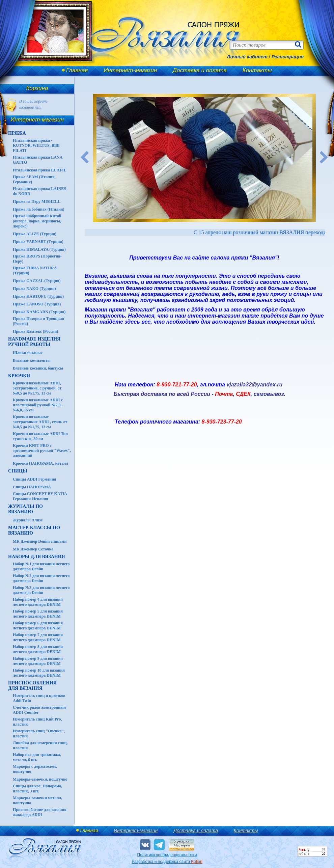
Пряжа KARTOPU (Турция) (38, 296)
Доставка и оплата (200, 70)
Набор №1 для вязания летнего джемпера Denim (41, 566)
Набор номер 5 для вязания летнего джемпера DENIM (38, 614)
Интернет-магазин (130, 70)
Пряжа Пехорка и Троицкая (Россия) (38, 321)
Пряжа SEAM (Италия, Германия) (34, 179)
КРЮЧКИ (19, 376)
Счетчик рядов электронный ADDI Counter (39, 710)
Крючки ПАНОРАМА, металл (40, 463)
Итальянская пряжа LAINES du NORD (39, 191)
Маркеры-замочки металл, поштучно (37, 800)
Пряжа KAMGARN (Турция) (39, 312)
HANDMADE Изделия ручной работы (34, 342)
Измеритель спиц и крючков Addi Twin (39, 698)
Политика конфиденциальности (167, 855)
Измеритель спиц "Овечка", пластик (39, 734)
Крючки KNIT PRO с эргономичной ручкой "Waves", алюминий (42, 451)
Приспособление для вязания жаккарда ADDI (40, 812)
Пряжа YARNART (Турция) (38, 242)
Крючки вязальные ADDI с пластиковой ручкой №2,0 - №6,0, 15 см (38, 405)
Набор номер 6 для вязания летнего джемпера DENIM (38, 626)
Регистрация (288, 57)
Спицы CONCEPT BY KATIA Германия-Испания (40, 496)
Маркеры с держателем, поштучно (35, 769)
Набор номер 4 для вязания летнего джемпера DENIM (38, 602)
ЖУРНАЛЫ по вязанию (25, 509)
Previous (85, 158)
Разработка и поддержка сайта (167, 862)
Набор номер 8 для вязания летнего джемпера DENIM (38, 649)
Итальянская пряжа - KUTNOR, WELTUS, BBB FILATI (36, 145)
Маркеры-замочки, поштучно (40, 779)
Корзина (37, 88)
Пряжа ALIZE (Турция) (35, 234)
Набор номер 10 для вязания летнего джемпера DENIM (39, 673)
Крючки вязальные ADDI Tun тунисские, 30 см (40, 436)
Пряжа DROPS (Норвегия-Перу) (37, 259)
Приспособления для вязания (32, 686)
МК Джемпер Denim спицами (40, 541)
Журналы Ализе (28, 520)
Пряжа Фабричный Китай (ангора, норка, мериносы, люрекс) (37, 221)
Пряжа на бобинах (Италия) (38, 209)
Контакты (257, 70)
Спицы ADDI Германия (34, 479)
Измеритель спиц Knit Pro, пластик (37, 722)
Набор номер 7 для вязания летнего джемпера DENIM (38, 637)
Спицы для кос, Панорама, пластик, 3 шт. (37, 789)
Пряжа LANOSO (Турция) (37, 304)
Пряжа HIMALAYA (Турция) (39, 249)
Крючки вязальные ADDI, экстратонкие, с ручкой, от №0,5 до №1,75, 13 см (37, 388)
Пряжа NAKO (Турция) (34, 289)
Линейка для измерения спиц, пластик (40, 745)
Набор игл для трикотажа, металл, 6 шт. (37, 757)
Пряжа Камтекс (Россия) (35, 331)
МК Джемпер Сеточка (33, 549)
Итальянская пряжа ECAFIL (40, 170)
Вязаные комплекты (32, 360)
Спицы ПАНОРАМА (32, 487)
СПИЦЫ (18, 471)
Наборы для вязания (37, 557)
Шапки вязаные (28, 353)
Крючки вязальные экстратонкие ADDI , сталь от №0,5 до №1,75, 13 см (40, 422)
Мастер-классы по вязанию (34, 530)
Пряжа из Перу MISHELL (37, 201)
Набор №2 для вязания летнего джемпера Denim (41, 578)
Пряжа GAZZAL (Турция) (37, 281)
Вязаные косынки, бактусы (38, 368)
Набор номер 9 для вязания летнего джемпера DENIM (38, 661)
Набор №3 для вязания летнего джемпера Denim (41, 590)
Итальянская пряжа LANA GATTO (38, 160)
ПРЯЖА (17, 133)
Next (324, 158)
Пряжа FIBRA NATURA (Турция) (35, 270)
